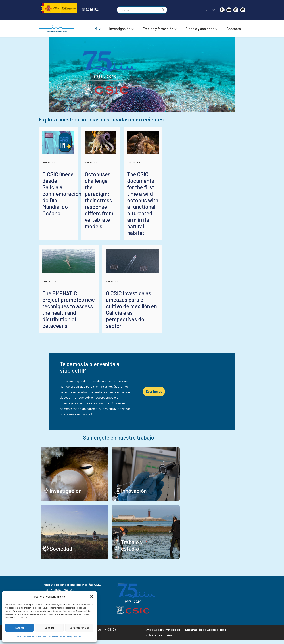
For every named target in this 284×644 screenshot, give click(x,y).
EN (205, 10)
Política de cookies (25, 637)
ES (213, 10)
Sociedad (61, 553)
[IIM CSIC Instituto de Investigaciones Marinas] (58, 29)
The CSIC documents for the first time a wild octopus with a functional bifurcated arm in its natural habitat (212, 247)
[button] (92, 596)
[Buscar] (138, 10)
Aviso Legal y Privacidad (47, 637)
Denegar (49, 628)
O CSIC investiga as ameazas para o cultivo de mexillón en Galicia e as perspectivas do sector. (189, 347)
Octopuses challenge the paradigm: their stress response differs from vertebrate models (142, 244)
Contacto (234, 29)
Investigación (66, 495)
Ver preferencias (79, 628)
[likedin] (243, 10)
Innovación (166, 495)
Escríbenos (217, 407)
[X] (222, 10)
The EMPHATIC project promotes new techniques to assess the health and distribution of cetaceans (86, 347)
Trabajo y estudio (173, 553)
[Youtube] (229, 10)
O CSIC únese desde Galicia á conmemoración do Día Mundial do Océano (70, 244)
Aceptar (19, 628)
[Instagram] (236, 10)
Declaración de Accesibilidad (206, 634)
